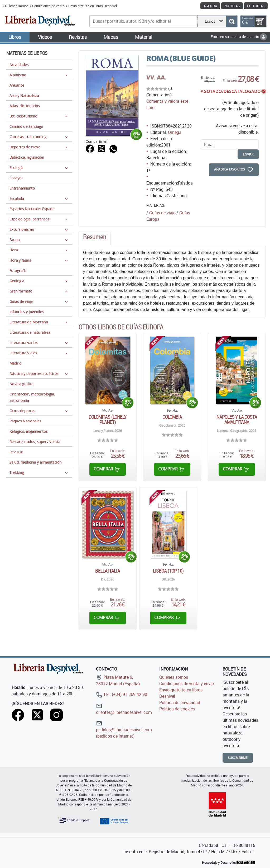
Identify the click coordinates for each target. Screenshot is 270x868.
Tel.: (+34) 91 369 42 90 (122, 694)
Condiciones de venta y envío (187, 683)
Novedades (19, 65)
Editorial (256, 6)
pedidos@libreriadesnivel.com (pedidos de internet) (124, 730)
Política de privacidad (180, 702)
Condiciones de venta (48, 6)
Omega (175, 132)
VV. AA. (156, 77)
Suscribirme (238, 758)
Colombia (172, 417)
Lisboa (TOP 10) (168, 571)
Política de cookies (177, 709)
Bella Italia (107, 571)
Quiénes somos (17, 6)
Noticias (232, 6)
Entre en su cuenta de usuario (239, 37)
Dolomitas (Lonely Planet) (108, 419)
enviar (248, 154)
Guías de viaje (162, 213)
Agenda (210, 6)
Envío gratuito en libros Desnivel (93, 6)
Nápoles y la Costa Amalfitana (237, 419)
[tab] (95, 238)
